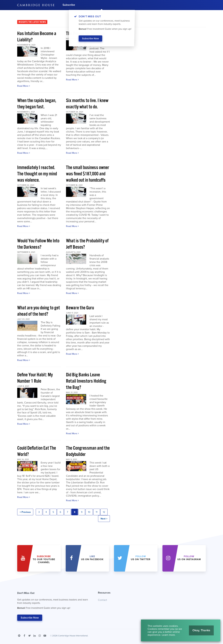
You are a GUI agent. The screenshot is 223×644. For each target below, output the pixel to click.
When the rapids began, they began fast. (37, 104)
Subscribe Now (30, 618)
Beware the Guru (80, 308)
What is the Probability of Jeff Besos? (87, 244)
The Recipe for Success (85, 34)
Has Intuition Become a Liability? (37, 37)
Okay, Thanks (201, 630)
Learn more (168, 635)
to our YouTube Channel (44, 559)
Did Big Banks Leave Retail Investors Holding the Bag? (86, 381)
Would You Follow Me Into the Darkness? (38, 244)
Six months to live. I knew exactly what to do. (87, 104)
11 (97, 512)
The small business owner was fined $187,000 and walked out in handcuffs (88, 174)
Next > (104, 519)
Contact (102, 600)
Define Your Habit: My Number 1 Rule (35, 378)
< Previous (25, 512)
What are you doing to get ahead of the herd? (39, 311)
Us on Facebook (92, 558)
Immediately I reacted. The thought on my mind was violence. (37, 174)
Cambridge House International (73, 636)
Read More (24, 86)
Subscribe (69, 5)
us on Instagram (189, 558)
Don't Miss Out (53, 601)
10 (89, 512)
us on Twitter (141, 558)
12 (104, 512)
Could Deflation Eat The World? (37, 451)
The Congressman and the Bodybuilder (88, 451)
